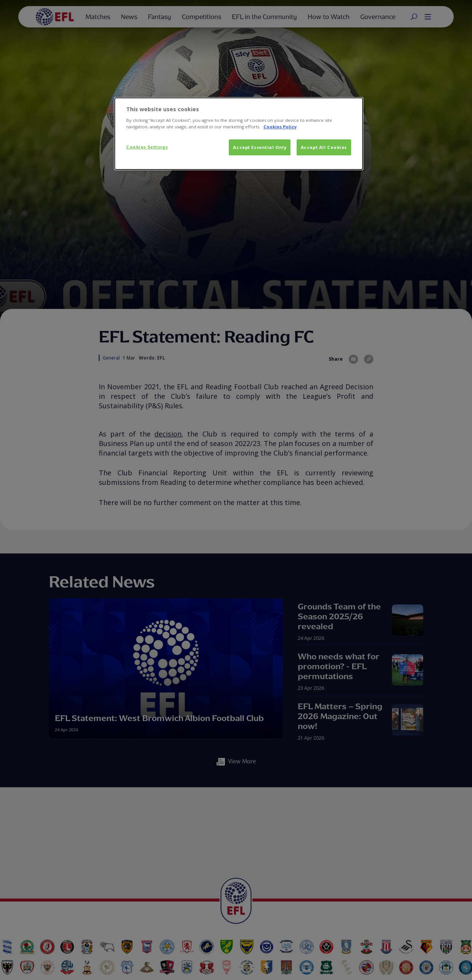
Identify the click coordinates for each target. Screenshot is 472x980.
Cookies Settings (147, 147)
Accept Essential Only (260, 147)
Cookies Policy (280, 127)
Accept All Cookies (324, 147)
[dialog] (239, 134)
